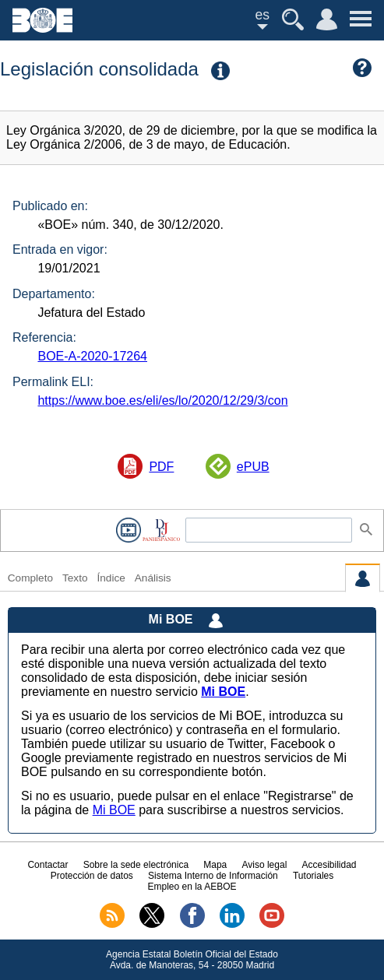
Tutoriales (313, 876)
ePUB (253, 467)
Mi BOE (114, 810)
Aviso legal (264, 865)
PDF (161, 467)
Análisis (153, 578)
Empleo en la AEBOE (192, 887)
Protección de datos (92, 876)
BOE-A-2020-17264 (92, 356)
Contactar (48, 865)
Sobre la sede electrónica (136, 865)
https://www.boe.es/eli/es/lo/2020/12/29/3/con (162, 400)
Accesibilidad (329, 865)
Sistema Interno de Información (213, 876)
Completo (30, 578)
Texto (75, 578)
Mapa (215, 865)
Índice (111, 578)
